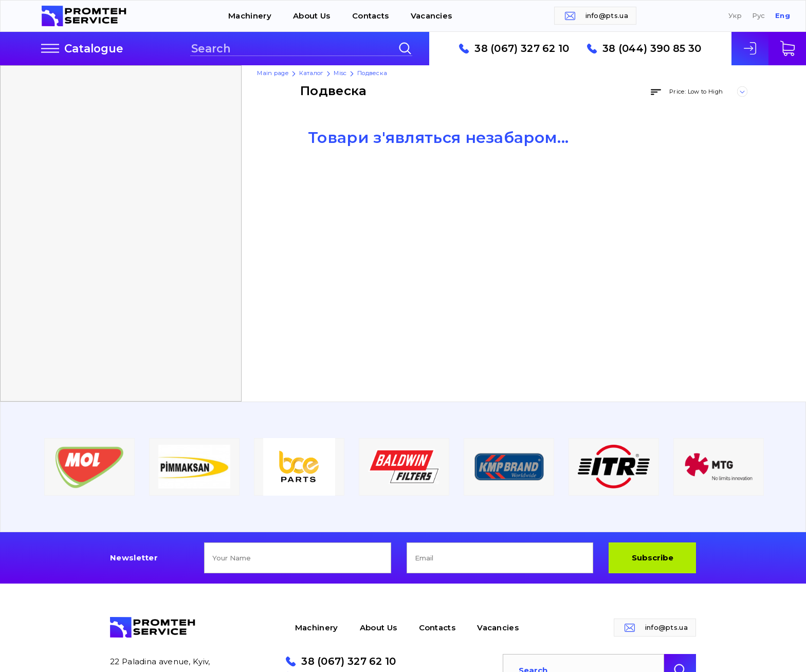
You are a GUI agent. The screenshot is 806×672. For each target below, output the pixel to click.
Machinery (250, 16)
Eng (783, 16)
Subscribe (653, 558)
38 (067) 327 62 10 (522, 49)
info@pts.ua (607, 15)
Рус (759, 16)
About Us (312, 16)
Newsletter (134, 558)
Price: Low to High (696, 92)
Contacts (370, 16)
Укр (735, 16)
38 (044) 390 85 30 (652, 49)
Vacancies (432, 16)
